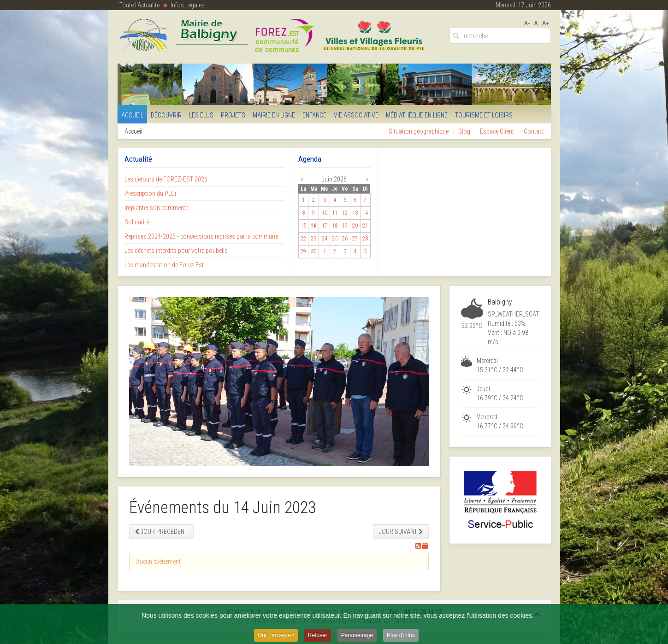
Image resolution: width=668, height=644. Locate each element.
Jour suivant (401, 532)
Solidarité (137, 222)
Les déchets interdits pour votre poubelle (176, 251)
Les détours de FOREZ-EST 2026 (166, 179)
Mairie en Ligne (274, 115)
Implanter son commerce (156, 208)
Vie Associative (356, 115)
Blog (464, 131)
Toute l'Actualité (139, 5)
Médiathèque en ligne (417, 115)
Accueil (132, 115)
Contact (534, 131)
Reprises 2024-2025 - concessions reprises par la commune (201, 236)
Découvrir (166, 115)
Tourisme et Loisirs (484, 115)
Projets (233, 115)
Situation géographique (419, 131)
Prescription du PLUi (150, 193)
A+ (546, 23)
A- (527, 23)
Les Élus (201, 115)
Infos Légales (188, 5)
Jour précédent (161, 532)
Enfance (314, 115)
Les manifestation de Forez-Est (164, 265)
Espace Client (497, 131)
